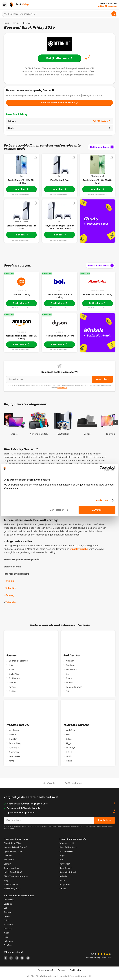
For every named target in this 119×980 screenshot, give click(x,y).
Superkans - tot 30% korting (98, 295)
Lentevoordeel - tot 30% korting (59, 296)
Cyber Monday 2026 (13, 851)
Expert (68, 683)
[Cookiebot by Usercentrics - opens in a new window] (102, 468)
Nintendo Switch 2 (68, 872)
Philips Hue (65, 884)
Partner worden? (45, 970)
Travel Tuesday (11, 884)
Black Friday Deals (68, 847)
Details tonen (102, 500)
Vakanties (11, 588)
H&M (10, 670)
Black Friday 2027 (12, 889)
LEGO (67, 756)
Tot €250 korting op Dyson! (59, 336)
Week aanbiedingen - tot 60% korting (21, 337)
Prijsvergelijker (66, 851)
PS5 (61, 860)
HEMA (68, 752)
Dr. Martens (13, 678)
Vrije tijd (10, 581)
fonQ (10, 761)
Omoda (11, 683)
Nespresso (13, 752)
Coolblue (21, 291)
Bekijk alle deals (102, 147)
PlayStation (65, 864)
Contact (7, 864)
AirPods (63, 876)
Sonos (62, 880)
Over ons (8, 856)
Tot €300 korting (21, 295)
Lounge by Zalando (17, 661)
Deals (59, 128)
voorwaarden (62, 388)
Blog (6, 880)
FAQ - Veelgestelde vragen (16, 876)
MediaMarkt (98, 291)
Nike (10, 665)
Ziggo (67, 743)
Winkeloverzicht (67, 843)
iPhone (63, 889)
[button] (105, 954)
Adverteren (9, 860)
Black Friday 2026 (12, 843)
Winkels (16, 23)
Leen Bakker (14, 756)
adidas (11, 687)
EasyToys (69, 748)
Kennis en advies (12, 868)
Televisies (11, 602)
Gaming (10, 595)
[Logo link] (7, 958)
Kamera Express (73, 687)
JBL (67, 691)
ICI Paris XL (13, 748)
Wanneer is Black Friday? (15, 847)
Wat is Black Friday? (13, 872)
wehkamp (12, 730)
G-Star (11, 691)
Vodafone (69, 730)
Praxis (68, 761)
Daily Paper (13, 674)
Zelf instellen (59, 510)
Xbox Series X (66, 868)
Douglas (12, 739)
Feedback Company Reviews (99, 957)
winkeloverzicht (79, 549)
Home (6, 23)
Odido (67, 739)
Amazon (21, 332)
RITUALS (12, 735)
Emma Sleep (14, 743)
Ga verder (97, 510)
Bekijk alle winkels (101, 265)
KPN (67, 735)
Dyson (59, 332)
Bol (59, 291)
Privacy (61, 970)
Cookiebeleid (76, 970)
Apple (62, 856)
